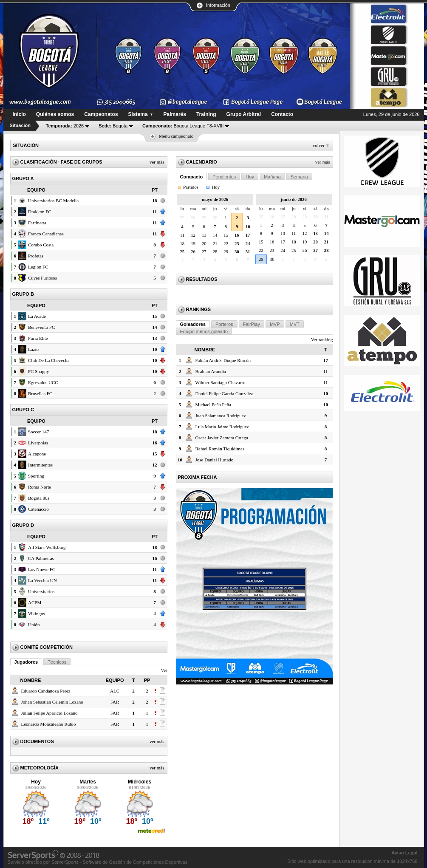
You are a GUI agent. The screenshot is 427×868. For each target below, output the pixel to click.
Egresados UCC (43, 382)
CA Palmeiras (41, 558)
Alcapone (37, 454)
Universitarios (41, 591)
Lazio (33, 349)
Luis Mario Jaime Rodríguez (222, 427)
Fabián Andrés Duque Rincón (223, 360)
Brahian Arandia (211, 371)
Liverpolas (38, 443)
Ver (164, 670)
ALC (115, 691)
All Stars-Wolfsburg (47, 547)
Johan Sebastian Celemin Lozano (52, 702)
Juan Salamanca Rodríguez (221, 416)
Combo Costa (41, 245)
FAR (115, 702)
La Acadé (37, 316)
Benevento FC (41, 327)
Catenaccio (38, 509)
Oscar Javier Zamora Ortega (222, 438)
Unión (34, 625)
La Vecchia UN (42, 580)
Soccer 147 (38, 432)
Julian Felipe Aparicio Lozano (49, 713)
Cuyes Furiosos (42, 278)
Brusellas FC (40, 393)
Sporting (36, 476)
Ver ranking (322, 339)
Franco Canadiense (46, 234)
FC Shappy (38, 371)
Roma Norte (40, 487)
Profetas (36, 256)
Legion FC (38, 267)
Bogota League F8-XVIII (183, 126)
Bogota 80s (39, 498)
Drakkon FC (40, 212)
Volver (319, 145)
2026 (65, 126)
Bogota (113, 126)
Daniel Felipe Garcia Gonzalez (224, 393)
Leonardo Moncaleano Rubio (49, 724)
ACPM (35, 602)
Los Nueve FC (42, 569)
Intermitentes (40, 465)
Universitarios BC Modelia (53, 201)
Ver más (157, 162)
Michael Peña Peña (213, 404)
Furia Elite (38, 338)
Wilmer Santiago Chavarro (221, 382)
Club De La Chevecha (49, 360)
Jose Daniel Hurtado (215, 460)
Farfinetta (37, 223)
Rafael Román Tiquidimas (220, 449)
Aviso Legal (404, 853)
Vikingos (37, 614)
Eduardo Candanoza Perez (46, 691)
